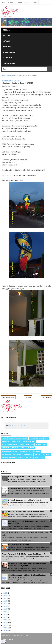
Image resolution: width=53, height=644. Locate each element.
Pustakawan (6, 454)
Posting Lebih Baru (8, 397)
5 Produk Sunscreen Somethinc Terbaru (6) (25, 500)
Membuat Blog (41, 445)
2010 (5, 625)
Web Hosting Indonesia (10, 635)
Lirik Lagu (30, 445)
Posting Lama (46, 397)
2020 (5, 598)
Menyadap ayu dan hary (10, 448)
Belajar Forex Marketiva (18, 438)
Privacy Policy (23, 2)
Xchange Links (38, 458)
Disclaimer (34, 2)
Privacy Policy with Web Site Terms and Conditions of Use (24, 554)
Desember (9, 633)
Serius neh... (17, 454)
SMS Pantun (28, 454)
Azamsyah (6, 41)
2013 (5, 617)
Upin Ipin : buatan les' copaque (13, 458)
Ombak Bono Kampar (9, 451)
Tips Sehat (46, 454)
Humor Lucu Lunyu (29, 441)
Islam (22, 445)
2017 (5, 606)
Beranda (6, 30)
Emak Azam (6, 35)
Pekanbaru (23, 451)
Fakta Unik (16, 441)
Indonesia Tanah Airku (10, 445)
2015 (5, 612)
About (4, 2)
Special (37, 454)
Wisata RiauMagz (9, 52)
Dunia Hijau (6, 441)
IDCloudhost (24, 635)
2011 (5, 623)
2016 (5, 609)
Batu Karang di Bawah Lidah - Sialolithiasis (25, 477)
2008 (5, 631)
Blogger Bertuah (36, 438)
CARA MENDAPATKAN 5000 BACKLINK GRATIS (27, 488)
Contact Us (12, 2)
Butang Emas (7, 58)
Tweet (3, 641)
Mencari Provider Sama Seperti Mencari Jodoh (26, 512)
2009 (5, 628)
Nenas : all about (27, 448)
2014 (5, 615)
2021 (5, 596)
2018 (5, 604)
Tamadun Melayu (9, 63)
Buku (47, 438)
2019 (5, 601)
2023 (5, 593)
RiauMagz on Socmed (17, 425)
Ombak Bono (7, 47)
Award (4, 438)
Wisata (16, 86)
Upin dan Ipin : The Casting (19, 545)
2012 (5, 620)
